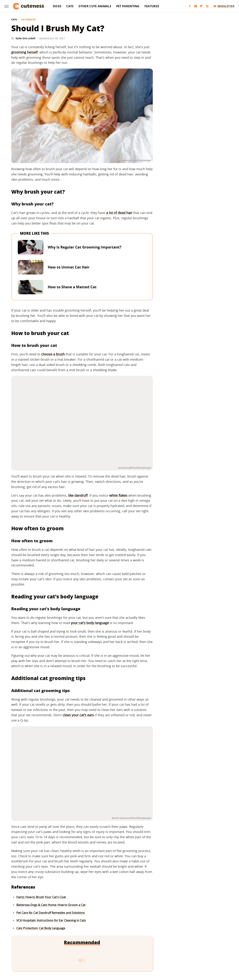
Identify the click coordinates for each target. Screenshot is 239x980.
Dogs (57, 6)
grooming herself (24, 52)
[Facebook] (190, 6)
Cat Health (28, 20)
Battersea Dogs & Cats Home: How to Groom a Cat (51, 905)
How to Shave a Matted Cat (72, 287)
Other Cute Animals (95, 6)
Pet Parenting (128, 6)
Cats (70, 6)
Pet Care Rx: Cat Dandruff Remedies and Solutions (51, 913)
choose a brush (53, 354)
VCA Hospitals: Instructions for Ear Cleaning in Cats (51, 920)
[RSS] (207, 6)
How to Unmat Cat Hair (69, 267)
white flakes (118, 495)
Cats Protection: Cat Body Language (41, 928)
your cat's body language (90, 623)
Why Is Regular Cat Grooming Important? (85, 247)
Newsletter (224, 6)
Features (152, 6)
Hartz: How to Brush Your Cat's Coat (41, 897)
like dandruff (78, 495)
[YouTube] (196, 6)
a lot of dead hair (119, 213)
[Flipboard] (201, 6)
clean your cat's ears (78, 715)
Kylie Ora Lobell (25, 38)
